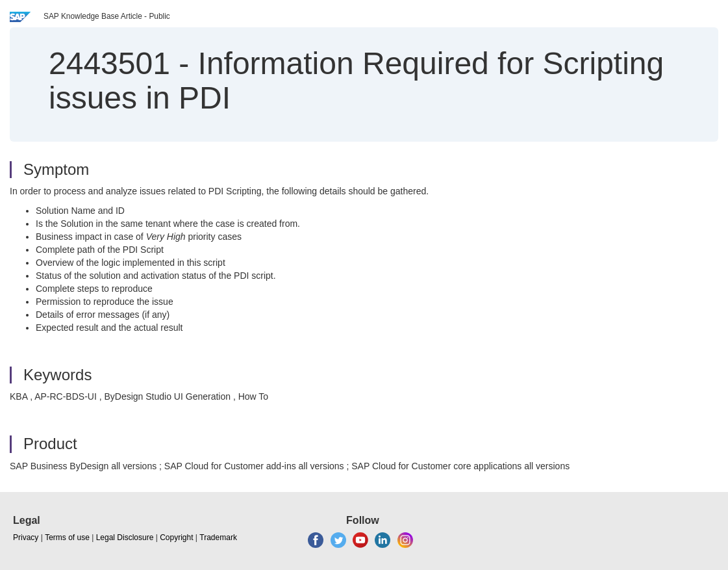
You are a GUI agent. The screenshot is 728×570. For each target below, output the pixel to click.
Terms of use (67, 538)
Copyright (176, 538)
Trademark (218, 538)
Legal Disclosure (125, 538)
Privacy (26, 538)
